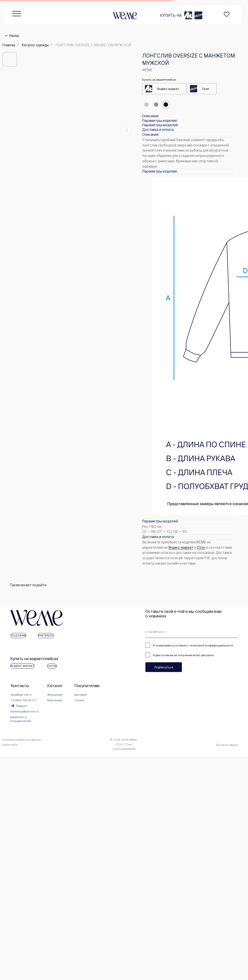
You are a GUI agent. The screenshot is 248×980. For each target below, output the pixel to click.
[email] (80, 632)
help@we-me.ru (15, 712)
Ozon (206, 89)
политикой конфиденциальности (71, 645)
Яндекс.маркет (168, 89)
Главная (9, 45)
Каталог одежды (35, 45)
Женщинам (68, 712)
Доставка (137, 712)
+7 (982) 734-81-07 (18, 719)
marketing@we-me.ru (19, 734)
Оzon (201, 547)
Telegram (15, 726)
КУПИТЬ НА (119, 10)
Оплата (135, 719)
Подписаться (23, 667)
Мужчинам (68, 719)
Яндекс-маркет (181, 547)
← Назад (12, 35)
